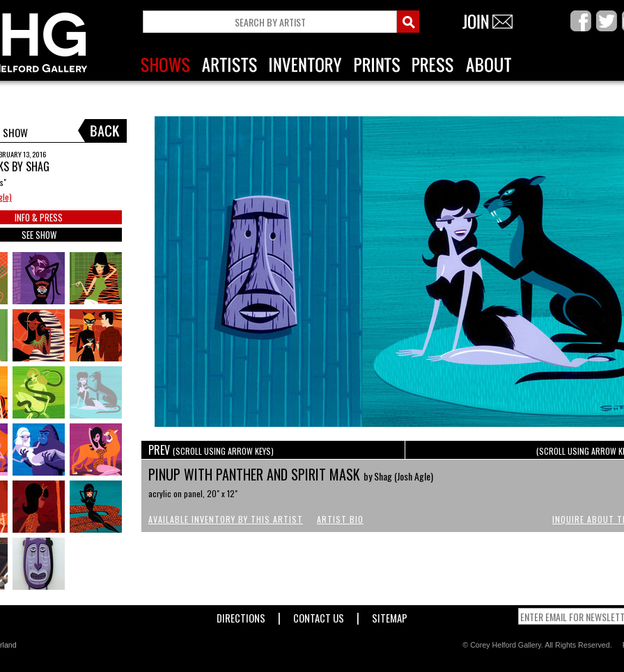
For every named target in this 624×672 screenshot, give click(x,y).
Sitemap (390, 615)
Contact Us (319, 615)
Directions (241, 615)
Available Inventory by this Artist (226, 519)
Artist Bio (340, 519)
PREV (211, 450)
